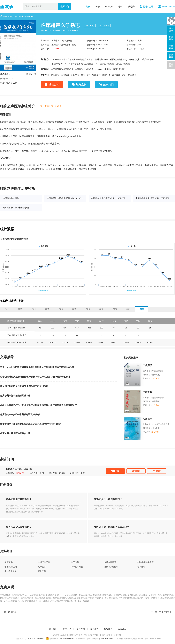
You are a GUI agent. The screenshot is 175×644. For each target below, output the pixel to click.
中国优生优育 (44, 562)
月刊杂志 (13, 16)
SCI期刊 (109, 7)
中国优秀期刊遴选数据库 (62, 69)
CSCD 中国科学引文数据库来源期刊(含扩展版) (72, 59)
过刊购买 (157, 471)
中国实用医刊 (11, 567)
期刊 (88, 7)
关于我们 (53, 629)
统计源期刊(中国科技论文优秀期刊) (111, 59)
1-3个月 (141, 49)
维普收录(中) (148, 59)
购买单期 (136, 471)
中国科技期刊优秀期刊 (115, 69)
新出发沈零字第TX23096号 (102, 639)
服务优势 (108, 629)
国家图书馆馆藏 (107, 64)
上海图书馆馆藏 (123, 64)
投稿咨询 (54, 85)
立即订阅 (115, 471)
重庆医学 (75, 562)
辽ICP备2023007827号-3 (34, 639)
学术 (121, 7)
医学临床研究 (110, 562)
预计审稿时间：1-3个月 (51, 106)
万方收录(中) (57, 64)
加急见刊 (81, 85)
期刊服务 (94, 629)
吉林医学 (141, 567)
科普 (98, 7)
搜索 (63, 6)
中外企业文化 (11, 571)
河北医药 (42, 571)
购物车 (131, 7)
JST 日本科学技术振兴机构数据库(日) (81, 64)
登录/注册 (148, 7)
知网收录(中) (134, 59)
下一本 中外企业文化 (161, 612)
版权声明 (81, 629)
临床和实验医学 (111, 567)
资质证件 (67, 629)
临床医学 (9, 562)
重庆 (139, 41)
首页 (5, 16)
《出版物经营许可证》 (19, 595)
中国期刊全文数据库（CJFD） (89, 69)
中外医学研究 (77, 567)
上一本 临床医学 (8, 612)
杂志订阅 (108, 85)
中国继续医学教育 (145, 562)
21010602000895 (67, 639)
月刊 (139, 45)
